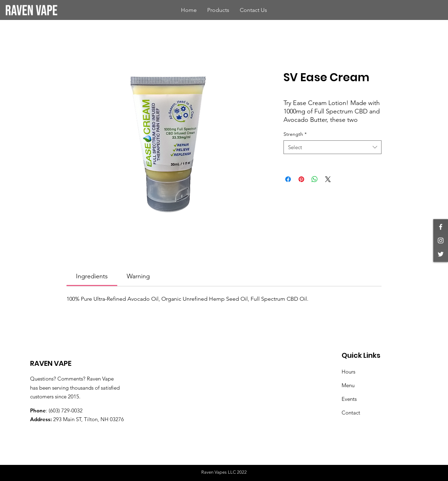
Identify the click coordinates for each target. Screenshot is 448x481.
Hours (348, 372)
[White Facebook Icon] (441, 227)
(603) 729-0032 (66, 410)
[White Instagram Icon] (441, 240)
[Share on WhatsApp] (315, 179)
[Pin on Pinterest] (301, 179)
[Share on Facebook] (288, 179)
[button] (218, 10)
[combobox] (332, 147)
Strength (295, 134)
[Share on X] (328, 179)
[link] (92, 276)
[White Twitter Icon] (441, 254)
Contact (351, 413)
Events (349, 399)
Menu (348, 385)
